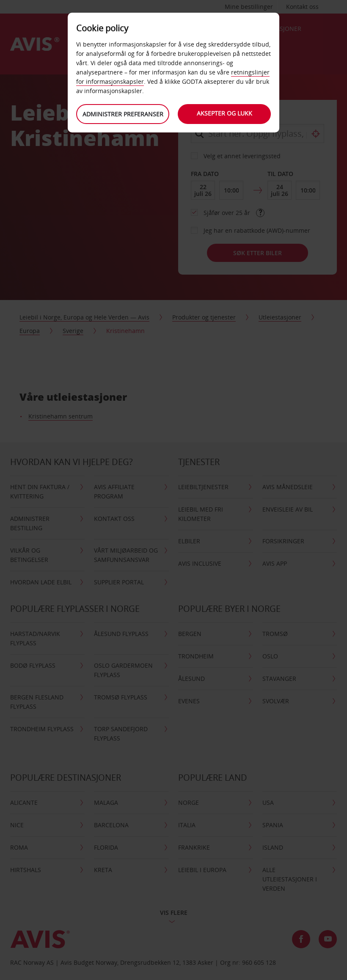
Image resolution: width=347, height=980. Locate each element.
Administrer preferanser (123, 114)
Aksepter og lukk (224, 113)
